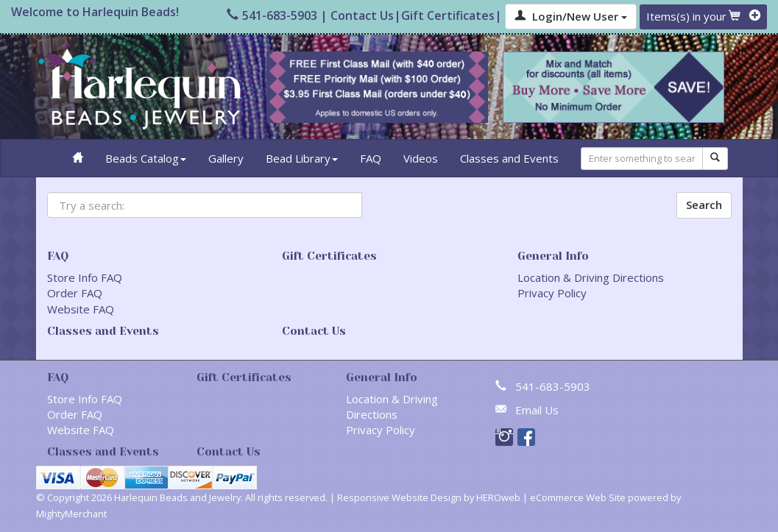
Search (704, 205)
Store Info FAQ (85, 277)
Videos (421, 158)
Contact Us (362, 15)
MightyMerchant (71, 514)
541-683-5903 (272, 15)
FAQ (371, 158)
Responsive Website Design (399, 497)
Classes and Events (509, 158)
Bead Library (302, 158)
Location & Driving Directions (591, 277)
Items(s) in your (703, 16)
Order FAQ (75, 293)
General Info (553, 256)
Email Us (537, 410)
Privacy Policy (552, 293)
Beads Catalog (146, 158)
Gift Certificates (448, 15)
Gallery (226, 158)
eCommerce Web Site (578, 497)
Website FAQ (81, 309)
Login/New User (571, 16)
